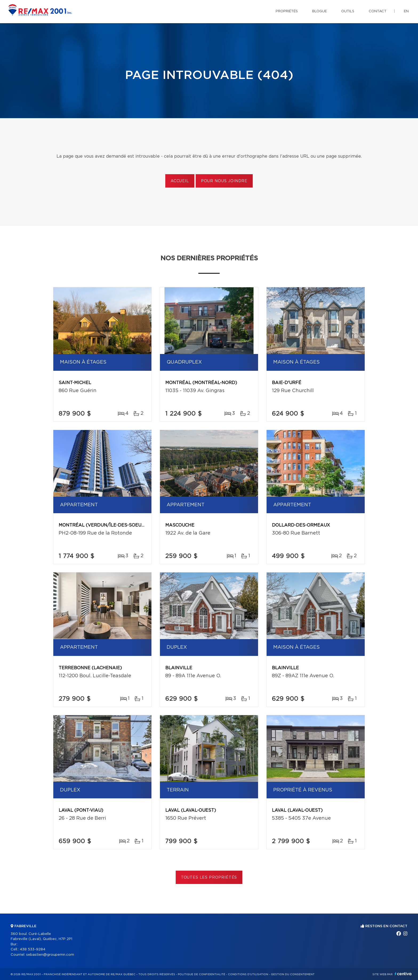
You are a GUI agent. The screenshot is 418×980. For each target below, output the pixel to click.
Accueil (180, 181)
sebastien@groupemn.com (50, 955)
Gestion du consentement (293, 974)
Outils (348, 11)
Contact (378, 11)
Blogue (319, 11)
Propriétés (287, 11)
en (406, 11)
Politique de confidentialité (202, 974)
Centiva (403, 974)
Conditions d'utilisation (248, 974)
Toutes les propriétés (209, 878)
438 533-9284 (33, 949)
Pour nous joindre (224, 181)
